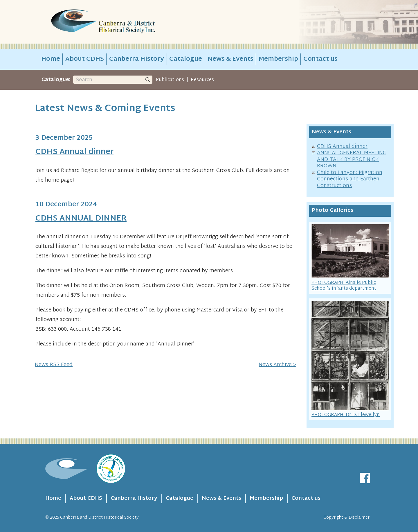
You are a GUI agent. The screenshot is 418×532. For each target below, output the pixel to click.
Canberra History (137, 59)
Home (51, 59)
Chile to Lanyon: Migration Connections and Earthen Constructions (350, 179)
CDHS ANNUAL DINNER (81, 219)
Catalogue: (56, 80)
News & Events (230, 59)
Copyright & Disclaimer (346, 518)
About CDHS (85, 59)
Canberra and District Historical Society (99, 518)
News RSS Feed (54, 365)
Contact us (320, 59)
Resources (202, 80)
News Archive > (277, 365)
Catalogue (186, 59)
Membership (278, 59)
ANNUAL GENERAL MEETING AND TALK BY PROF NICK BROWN (352, 160)
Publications (170, 80)
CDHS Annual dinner (74, 152)
